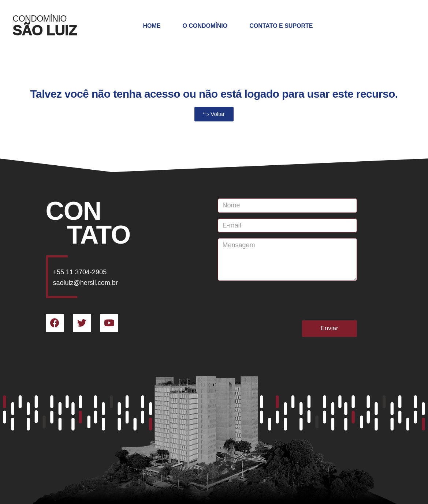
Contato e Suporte (281, 26)
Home (152, 26)
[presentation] (273, 301)
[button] (214, 114)
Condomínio (40, 19)
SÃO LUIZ (45, 30)
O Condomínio (205, 26)
